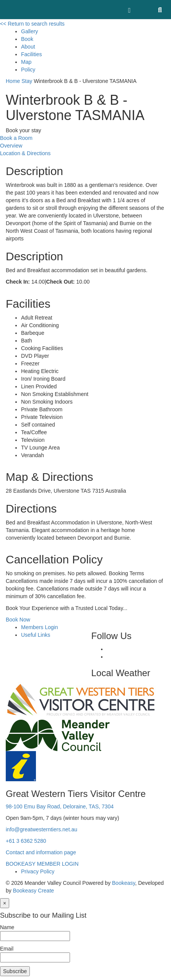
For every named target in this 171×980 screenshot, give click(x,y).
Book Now (18, 620)
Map (26, 62)
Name (7, 927)
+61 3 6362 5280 (26, 841)
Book (27, 39)
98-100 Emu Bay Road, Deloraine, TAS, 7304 (60, 806)
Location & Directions (25, 153)
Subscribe (15, 971)
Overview (11, 146)
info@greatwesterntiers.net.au (42, 829)
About (28, 47)
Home (13, 81)
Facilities (31, 54)
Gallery (29, 31)
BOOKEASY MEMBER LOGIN (42, 864)
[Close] (5, 903)
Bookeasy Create (33, 891)
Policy (28, 70)
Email (7, 949)
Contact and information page (41, 852)
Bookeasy (124, 883)
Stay (27, 81)
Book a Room (16, 138)
